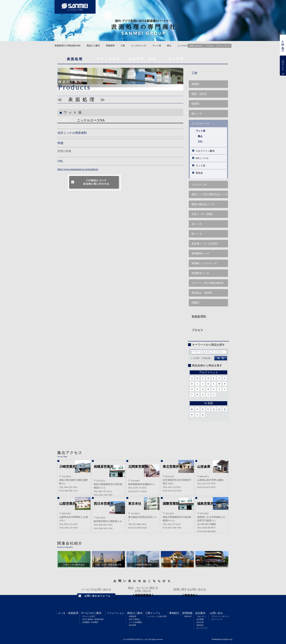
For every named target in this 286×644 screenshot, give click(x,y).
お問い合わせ (283, 45)
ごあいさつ (201, 616)
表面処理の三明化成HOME (68, 46)
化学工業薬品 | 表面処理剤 (93, 619)
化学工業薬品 (109, 59)
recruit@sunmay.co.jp (190, 600)
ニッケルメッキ (139, 46)
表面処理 (110, 46)
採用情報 (187, 613)
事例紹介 (174, 613)
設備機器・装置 (142, 59)
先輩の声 (188, 616)
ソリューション (115, 613)
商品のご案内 (93, 46)
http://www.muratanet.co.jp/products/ (78, 169)
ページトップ (283, 66)
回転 (200, 142)
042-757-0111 (143, 600)
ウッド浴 (200, 166)
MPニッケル (202, 158)
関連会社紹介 (70, 543)
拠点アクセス (70, 453)
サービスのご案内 (91, 613)
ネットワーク (202, 628)
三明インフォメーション (173, 7)
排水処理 (176, 59)
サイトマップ (217, 619)
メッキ (62, 613)
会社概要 (200, 619)
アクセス (210, 46)
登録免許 (200, 625)
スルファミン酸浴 (205, 151)
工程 (123, 46)
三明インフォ (153, 613)
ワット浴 (157, 46)
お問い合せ (217, 613)
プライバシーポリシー (221, 616)
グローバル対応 (89, 616)
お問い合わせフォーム (98, 596)
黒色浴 (199, 173)
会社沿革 (200, 622)
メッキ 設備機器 (135, 622)
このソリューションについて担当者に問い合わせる (94, 183)
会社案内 (200, 613)
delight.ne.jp (227, 639)
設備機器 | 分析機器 (90, 622)
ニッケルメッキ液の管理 (156, 616)
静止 (169, 46)
